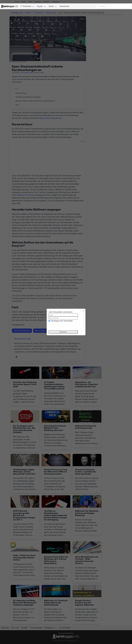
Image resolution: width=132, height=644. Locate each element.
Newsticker (64, 6)
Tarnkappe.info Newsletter (62, 321)
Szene (51, 6)
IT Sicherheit (26, 6)
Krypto (40, 6)
